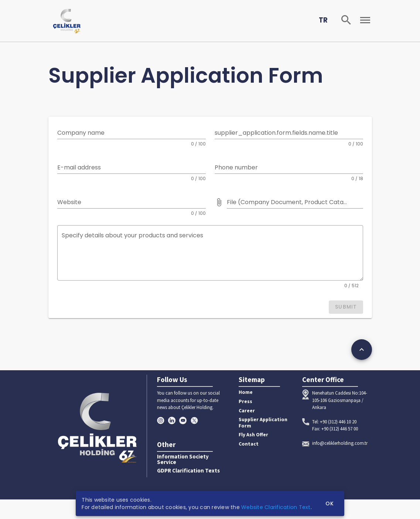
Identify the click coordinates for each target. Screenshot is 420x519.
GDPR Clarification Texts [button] (188, 471)
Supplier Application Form (263, 423)
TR (323, 20)
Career (247, 411)
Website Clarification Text (276, 507)
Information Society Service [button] (183, 460)
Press (245, 401)
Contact (249, 444)
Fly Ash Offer (253, 435)
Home (246, 392)
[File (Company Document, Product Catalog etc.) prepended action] (219, 202)
